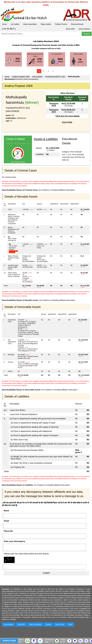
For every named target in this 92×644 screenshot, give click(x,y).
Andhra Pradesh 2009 (21, 76)
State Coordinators (35, 625)
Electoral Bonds (77, 24)
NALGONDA (37, 76)
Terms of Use (60, 625)
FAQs (70, 625)
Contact (48, 625)
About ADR (70, 29)
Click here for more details (68, 116)
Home (4, 24)
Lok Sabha (15, 24)
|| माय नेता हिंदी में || (9, 29)
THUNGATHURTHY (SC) (55, 76)
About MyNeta (84, 29)
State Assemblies (30, 24)
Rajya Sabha (46, 24)
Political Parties (61, 24)
